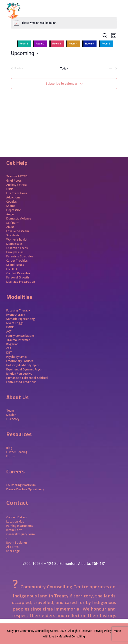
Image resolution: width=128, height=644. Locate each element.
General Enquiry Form (21, 534)
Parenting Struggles (20, 256)
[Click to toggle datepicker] (25, 53)
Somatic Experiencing (21, 319)
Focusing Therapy (18, 310)
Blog (9, 448)
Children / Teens (17, 248)
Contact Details (17, 517)
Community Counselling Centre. (39, 631)
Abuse (10, 227)
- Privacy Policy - (103, 631)
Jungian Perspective (19, 374)
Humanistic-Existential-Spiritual (27, 378)
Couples (12, 202)
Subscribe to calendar (61, 84)
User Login (13, 551)
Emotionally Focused (20, 361)
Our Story (13, 419)
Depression (14, 210)
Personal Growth (18, 277)
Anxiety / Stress (17, 185)
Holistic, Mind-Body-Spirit (23, 365)
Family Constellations (21, 336)
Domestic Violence (19, 218)
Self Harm (13, 223)
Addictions (13, 197)
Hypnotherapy (16, 315)
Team (10, 411)
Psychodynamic (16, 357)
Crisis (10, 189)
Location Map (15, 521)
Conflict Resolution (19, 273)
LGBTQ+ (12, 269)
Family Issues (15, 252)
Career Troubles (17, 261)
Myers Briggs (15, 323)
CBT (9, 348)
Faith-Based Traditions (22, 382)
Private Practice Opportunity (25, 489)
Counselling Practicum (21, 485)
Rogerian (12, 344)
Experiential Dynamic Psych (24, 369)
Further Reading (17, 452)
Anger (10, 214)
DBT (9, 353)
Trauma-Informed (19, 340)
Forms (10, 456)
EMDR (10, 327)
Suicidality (13, 235)
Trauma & (13, 176)
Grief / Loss (14, 181)
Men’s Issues (14, 244)
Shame (11, 206)
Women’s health (17, 240)
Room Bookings (17, 543)
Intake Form (14, 530)
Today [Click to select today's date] (64, 69)
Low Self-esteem (18, 231)
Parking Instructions (20, 526)
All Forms (12, 547)
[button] (119, 19)
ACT (9, 331)
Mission (11, 415)
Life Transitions (17, 193)
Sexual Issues (15, 265)
